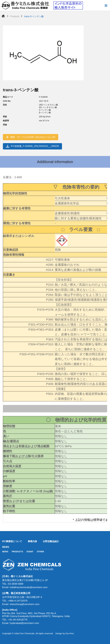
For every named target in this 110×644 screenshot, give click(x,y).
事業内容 (32, 541)
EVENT (30, 552)
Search (101, 5)
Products (15, 16)
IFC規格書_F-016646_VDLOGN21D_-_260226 (35, 146)
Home (3, 16)
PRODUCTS (17, 552)
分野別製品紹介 (51, 541)
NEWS (6, 547)
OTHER (40, 552)
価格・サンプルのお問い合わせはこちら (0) (33, 137)
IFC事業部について (12, 541)
